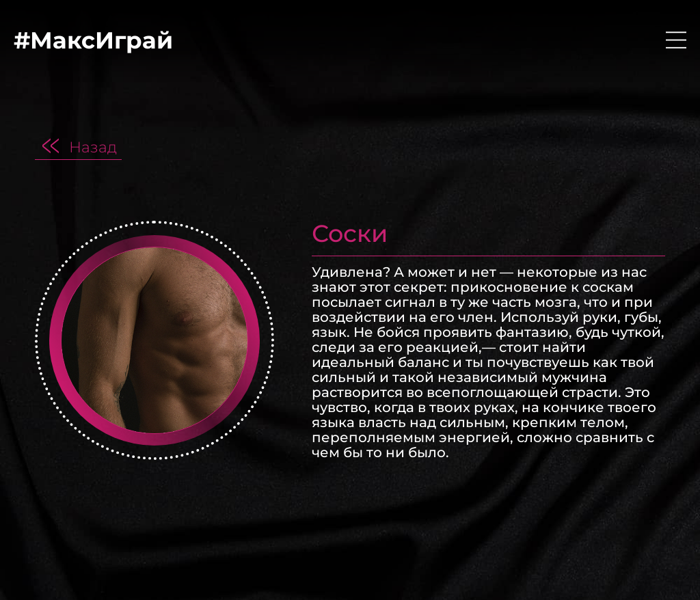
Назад (93, 147)
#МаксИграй (93, 41)
